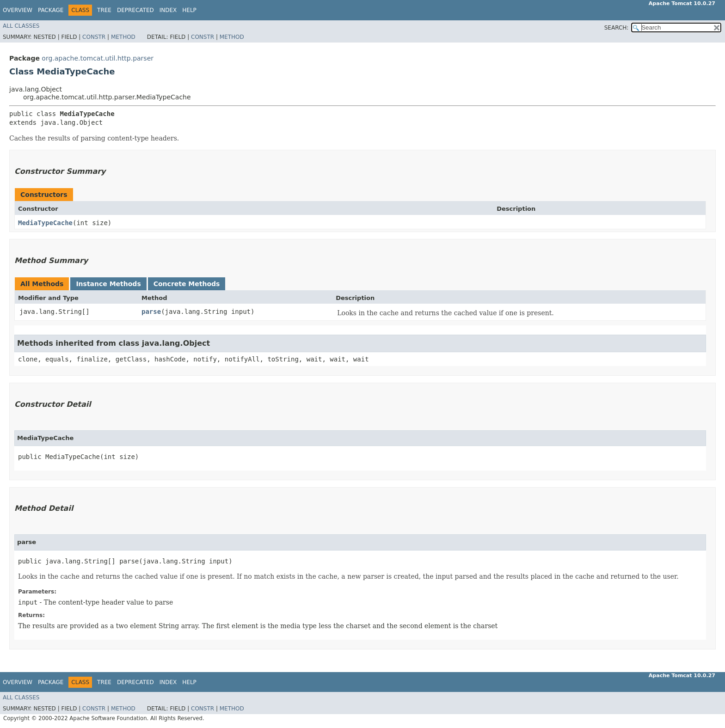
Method (123, 37)
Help (189, 10)
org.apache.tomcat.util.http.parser (98, 58)
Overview (18, 10)
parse (151, 312)
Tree (104, 10)
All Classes (21, 26)
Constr (94, 37)
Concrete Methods (187, 284)
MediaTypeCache (45, 223)
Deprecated (135, 10)
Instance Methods (108, 284)
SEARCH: (617, 28)
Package (51, 10)
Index (168, 10)
